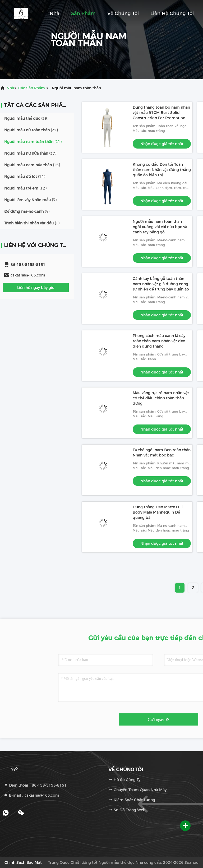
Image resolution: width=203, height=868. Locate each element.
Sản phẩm (83, 13)
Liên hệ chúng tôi (172, 13)
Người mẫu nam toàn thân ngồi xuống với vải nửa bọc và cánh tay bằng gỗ (160, 227)
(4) (27, 211)
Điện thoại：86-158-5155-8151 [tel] (35, 785)
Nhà (55, 13)
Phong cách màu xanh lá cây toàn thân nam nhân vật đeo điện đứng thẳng (159, 341)
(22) (31, 130)
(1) (32, 223)
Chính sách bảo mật (23, 862)
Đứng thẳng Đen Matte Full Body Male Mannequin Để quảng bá (158, 512)
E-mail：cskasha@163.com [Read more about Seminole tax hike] (31, 795)
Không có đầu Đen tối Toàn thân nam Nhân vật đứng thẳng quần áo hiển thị (162, 170)
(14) (25, 177)
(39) (26, 118)
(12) (25, 188)
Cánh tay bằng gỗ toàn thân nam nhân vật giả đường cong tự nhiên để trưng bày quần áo (161, 284)
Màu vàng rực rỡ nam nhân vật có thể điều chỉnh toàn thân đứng (161, 398)
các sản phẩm (32, 88)
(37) (30, 153)
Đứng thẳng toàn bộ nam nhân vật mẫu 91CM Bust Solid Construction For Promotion (161, 113)
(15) (32, 165)
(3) (30, 200)
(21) (33, 142)
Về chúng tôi (123, 13)
